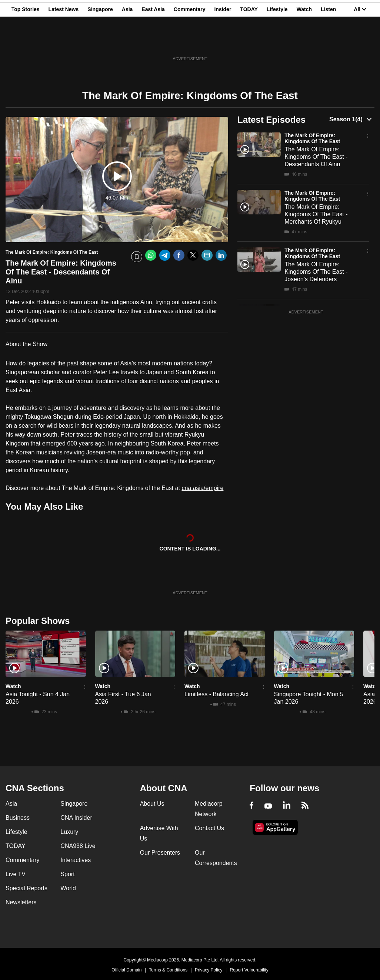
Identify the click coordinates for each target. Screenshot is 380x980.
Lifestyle (277, 42)
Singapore (100, 42)
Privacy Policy (209, 970)
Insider (223, 42)
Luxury (69, 832)
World (68, 888)
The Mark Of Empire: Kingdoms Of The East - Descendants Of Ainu (316, 157)
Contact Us (209, 828)
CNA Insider (76, 818)
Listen (328, 42)
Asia (127, 42)
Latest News (64, 42)
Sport (67, 874)
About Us (152, 804)
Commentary (190, 42)
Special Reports (26, 888)
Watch (304, 42)
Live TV (16, 874)
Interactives (76, 860)
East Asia (153, 42)
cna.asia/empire (202, 488)
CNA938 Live (78, 846)
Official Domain (126, 970)
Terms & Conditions (168, 970)
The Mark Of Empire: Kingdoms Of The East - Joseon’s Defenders (316, 272)
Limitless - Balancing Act (216, 694)
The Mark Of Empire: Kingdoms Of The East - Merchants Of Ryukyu (316, 214)
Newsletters (21, 902)
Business (18, 818)
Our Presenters (160, 853)
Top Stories (26, 42)
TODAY (249, 42)
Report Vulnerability (249, 970)
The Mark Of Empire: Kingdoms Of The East (312, 138)
